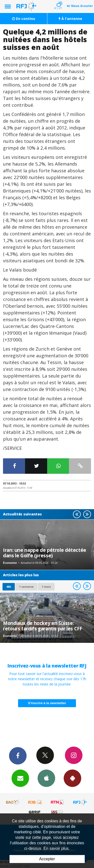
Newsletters (20, 778)
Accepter (47, 859)
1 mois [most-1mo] (46, 587)
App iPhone (46, 778)
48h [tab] (9, 587)
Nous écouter (82, 6)
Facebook (18, 756)
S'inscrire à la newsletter (47, 703)
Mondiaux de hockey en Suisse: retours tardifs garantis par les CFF (42, 626)
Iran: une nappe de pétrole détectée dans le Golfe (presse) (45, 553)
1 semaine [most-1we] (26, 587)
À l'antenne (70, 19)
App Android (72, 778)
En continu (24, 19)
